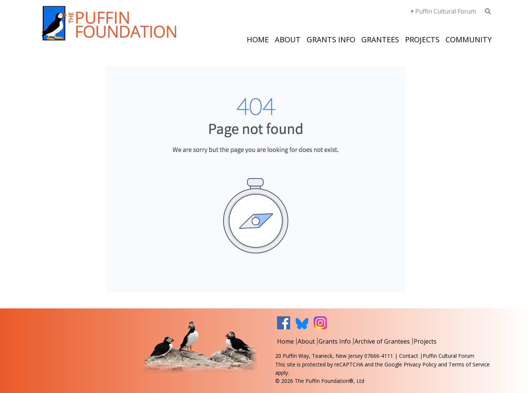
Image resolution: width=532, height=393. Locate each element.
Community (469, 39)
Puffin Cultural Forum (444, 11)
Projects (422, 39)
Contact (409, 356)
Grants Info (331, 39)
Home (258, 39)
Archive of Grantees (382, 341)
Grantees (380, 39)
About (288, 39)
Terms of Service (469, 364)
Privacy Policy (420, 364)
